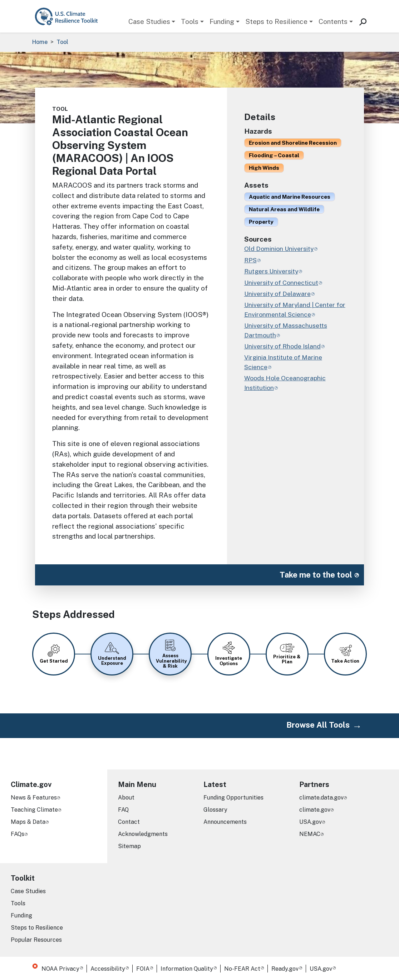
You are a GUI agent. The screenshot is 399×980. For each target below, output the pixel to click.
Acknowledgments (143, 834)
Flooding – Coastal (274, 155)
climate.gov (315, 810)
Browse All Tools (318, 725)
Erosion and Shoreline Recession (293, 143)
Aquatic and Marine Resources (290, 197)
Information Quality (187, 969)
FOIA (143, 969)
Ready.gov (285, 969)
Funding (222, 21)
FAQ (123, 810)
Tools (190, 21)
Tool (62, 42)
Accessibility (108, 969)
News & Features (34, 798)
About (126, 798)
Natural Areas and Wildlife (284, 209)
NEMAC (310, 834)
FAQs (18, 834)
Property (261, 222)
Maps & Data (28, 822)
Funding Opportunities (233, 798)
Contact (129, 822)
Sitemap (129, 846)
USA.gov (311, 822)
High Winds (264, 168)
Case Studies (149, 21)
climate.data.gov (321, 798)
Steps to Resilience (276, 21)
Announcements (225, 822)
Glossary (215, 810)
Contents (333, 21)
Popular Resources (36, 940)
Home (40, 42)
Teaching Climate (34, 810)
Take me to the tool (316, 575)
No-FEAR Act (242, 969)
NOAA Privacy (60, 969)
